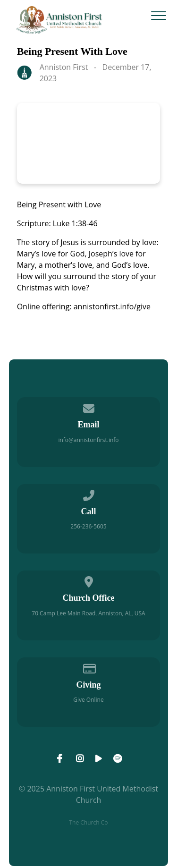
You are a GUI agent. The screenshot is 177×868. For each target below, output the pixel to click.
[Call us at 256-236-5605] (89, 494)
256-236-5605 (88, 526)
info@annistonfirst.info (88, 440)
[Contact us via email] (89, 407)
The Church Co (88, 822)
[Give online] (89, 667)
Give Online (88, 700)
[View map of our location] (89, 580)
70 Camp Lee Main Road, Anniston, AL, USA (88, 613)
